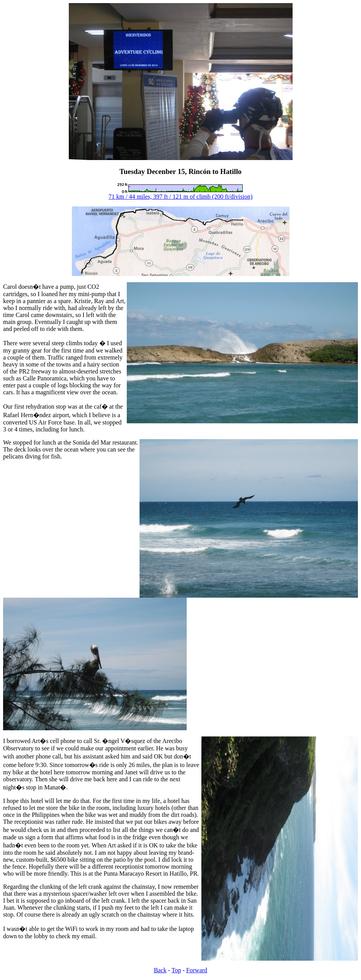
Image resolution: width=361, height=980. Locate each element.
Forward (197, 970)
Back (160, 970)
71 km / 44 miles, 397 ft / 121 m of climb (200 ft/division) (180, 197)
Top (176, 970)
